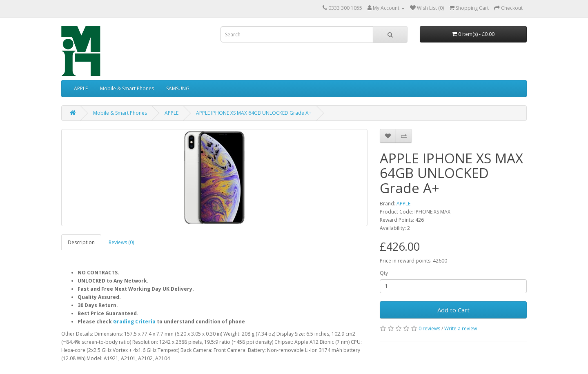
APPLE (81, 88)
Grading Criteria (134, 322)
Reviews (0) (121, 242)
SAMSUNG (178, 88)
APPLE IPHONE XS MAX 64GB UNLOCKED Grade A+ (254, 113)
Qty (384, 273)
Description (81, 242)
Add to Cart (453, 310)
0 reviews (429, 328)
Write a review (461, 328)
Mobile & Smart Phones (127, 88)
